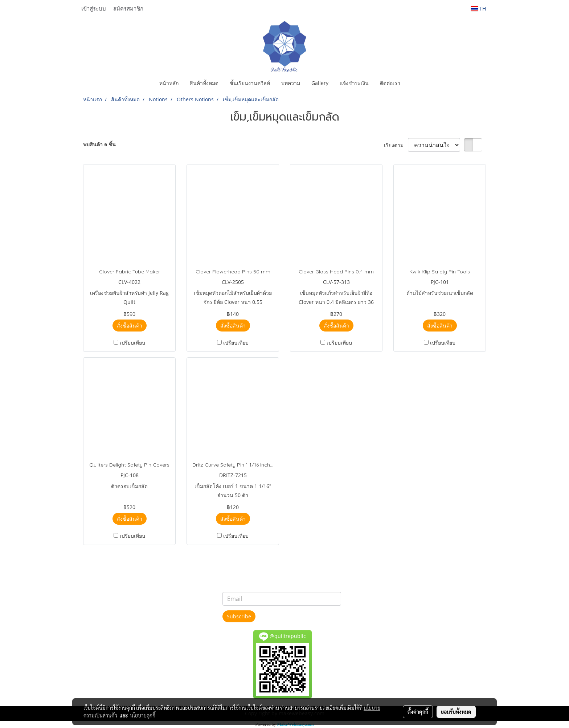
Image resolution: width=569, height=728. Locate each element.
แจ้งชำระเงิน (354, 83)
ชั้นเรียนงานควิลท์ (250, 83)
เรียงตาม (396, 145)
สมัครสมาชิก (128, 8)
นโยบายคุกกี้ (143, 715)
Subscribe (239, 616)
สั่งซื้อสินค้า (130, 326)
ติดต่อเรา (390, 83)
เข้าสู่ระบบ (94, 8)
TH (478, 9)
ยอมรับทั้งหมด (456, 712)
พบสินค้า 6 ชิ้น (99, 144)
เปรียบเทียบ (132, 343)
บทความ (291, 83)
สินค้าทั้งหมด (204, 83)
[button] (412, 83)
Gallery (320, 83)
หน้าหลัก (169, 83)
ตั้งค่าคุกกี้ (418, 712)
